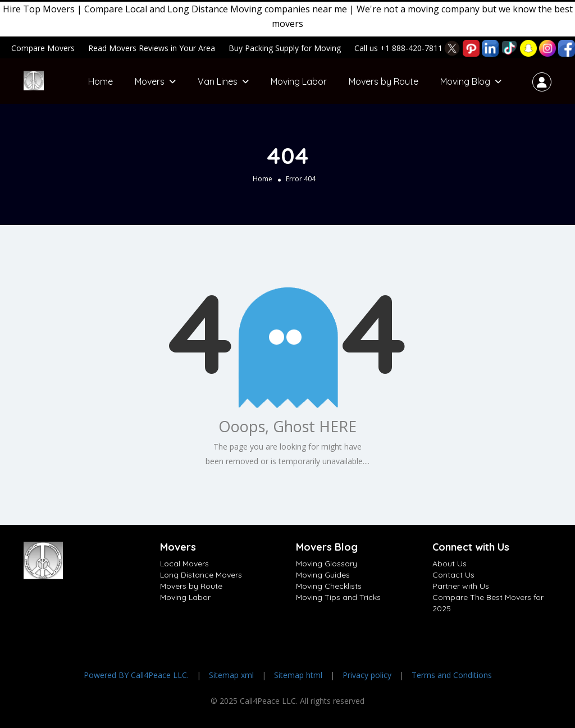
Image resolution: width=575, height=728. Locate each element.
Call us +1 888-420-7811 (398, 48)
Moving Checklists (329, 586)
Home (101, 81)
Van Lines (218, 81)
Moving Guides (323, 575)
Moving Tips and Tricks (338, 597)
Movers (150, 81)
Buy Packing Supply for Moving (285, 48)
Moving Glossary (327, 564)
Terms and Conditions (452, 675)
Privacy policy (367, 675)
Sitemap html (298, 675)
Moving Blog (465, 81)
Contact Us (453, 575)
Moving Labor (299, 81)
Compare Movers (43, 48)
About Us (449, 564)
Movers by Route (384, 81)
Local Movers (184, 564)
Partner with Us (461, 586)
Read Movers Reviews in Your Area (152, 48)
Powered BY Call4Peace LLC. (136, 675)
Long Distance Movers (201, 575)
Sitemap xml (231, 675)
